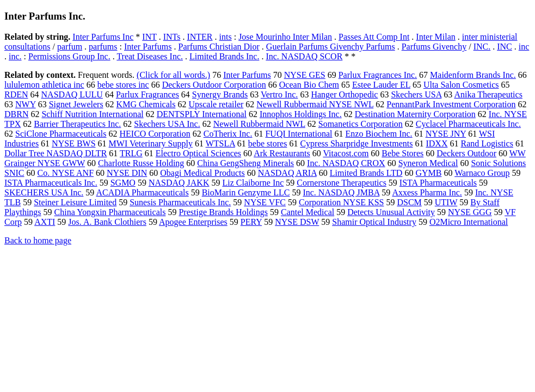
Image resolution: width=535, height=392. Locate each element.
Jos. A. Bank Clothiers (107, 222)
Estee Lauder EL (381, 85)
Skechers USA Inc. (167, 124)
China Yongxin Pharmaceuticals (110, 212)
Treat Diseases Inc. (150, 56)
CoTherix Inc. (228, 134)
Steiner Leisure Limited (75, 202)
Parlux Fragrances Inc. (378, 75)
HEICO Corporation (155, 134)
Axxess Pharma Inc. (427, 192)
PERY (251, 222)
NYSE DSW (297, 222)
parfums (103, 47)
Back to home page (38, 240)
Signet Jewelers (76, 104)
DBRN (16, 114)
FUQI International (299, 134)
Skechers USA (416, 94)
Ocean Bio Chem (309, 85)
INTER (199, 37)
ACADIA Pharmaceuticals (142, 192)
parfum (70, 47)
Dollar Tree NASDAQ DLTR (56, 153)
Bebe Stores (402, 153)
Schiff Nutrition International (92, 114)
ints (226, 37)
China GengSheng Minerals (245, 163)
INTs (172, 37)
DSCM (409, 202)
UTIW (446, 202)
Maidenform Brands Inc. (473, 75)
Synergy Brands (220, 94)
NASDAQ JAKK (179, 183)
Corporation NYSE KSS (341, 202)
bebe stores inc (123, 85)
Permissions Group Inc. (69, 56)
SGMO (123, 183)
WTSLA (220, 143)
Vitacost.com (346, 153)
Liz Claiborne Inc (253, 183)
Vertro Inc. (279, 94)
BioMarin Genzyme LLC (246, 192)
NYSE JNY (446, 134)
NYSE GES (305, 75)
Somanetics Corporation (361, 124)
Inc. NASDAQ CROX (346, 163)
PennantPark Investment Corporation (451, 104)
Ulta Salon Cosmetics (461, 85)
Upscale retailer (216, 104)
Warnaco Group (482, 173)
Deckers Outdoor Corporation (214, 85)
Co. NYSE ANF (65, 173)
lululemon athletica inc (44, 85)
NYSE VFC (265, 202)
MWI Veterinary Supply (151, 143)
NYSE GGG (470, 212)
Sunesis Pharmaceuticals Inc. (180, 202)
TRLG (131, 153)
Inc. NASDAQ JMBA (341, 192)
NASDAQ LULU (72, 94)
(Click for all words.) (173, 75)
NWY (26, 104)
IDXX (436, 143)
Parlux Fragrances (147, 94)
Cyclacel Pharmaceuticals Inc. (468, 124)
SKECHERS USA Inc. (44, 192)
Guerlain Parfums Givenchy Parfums (331, 47)
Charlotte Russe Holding (141, 163)
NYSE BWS (73, 143)
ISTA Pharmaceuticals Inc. (51, 183)
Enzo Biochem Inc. (379, 134)
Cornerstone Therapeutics (342, 183)
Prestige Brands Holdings (223, 212)
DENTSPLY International (202, 114)
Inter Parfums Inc (103, 37)
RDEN (16, 94)
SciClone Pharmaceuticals (61, 134)
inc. (15, 56)
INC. (482, 47)
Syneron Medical (428, 163)
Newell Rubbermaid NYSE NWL (315, 104)
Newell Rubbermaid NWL (259, 124)
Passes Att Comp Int (374, 37)
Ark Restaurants (282, 153)
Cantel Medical (308, 212)
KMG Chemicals (146, 104)
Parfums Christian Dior (219, 47)
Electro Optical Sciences (198, 153)
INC (505, 47)
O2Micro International (469, 222)
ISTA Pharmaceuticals (438, 183)
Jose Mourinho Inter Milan (285, 37)
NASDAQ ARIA (287, 173)
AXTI (45, 222)
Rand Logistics (487, 143)
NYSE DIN (127, 173)
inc (524, 47)
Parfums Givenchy (434, 47)
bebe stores (268, 143)
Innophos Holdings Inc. (301, 114)
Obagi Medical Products (202, 173)
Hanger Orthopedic (344, 94)
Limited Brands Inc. (224, 56)
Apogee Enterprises (193, 222)
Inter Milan (435, 37)
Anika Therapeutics (488, 94)
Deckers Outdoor (466, 153)
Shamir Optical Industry (374, 222)
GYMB (428, 173)
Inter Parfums (148, 47)
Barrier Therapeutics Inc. (77, 124)
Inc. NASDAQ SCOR (304, 56)
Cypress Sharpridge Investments (356, 143)
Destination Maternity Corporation (415, 114)
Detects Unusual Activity (391, 212)
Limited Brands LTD (366, 173)
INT (149, 37)
